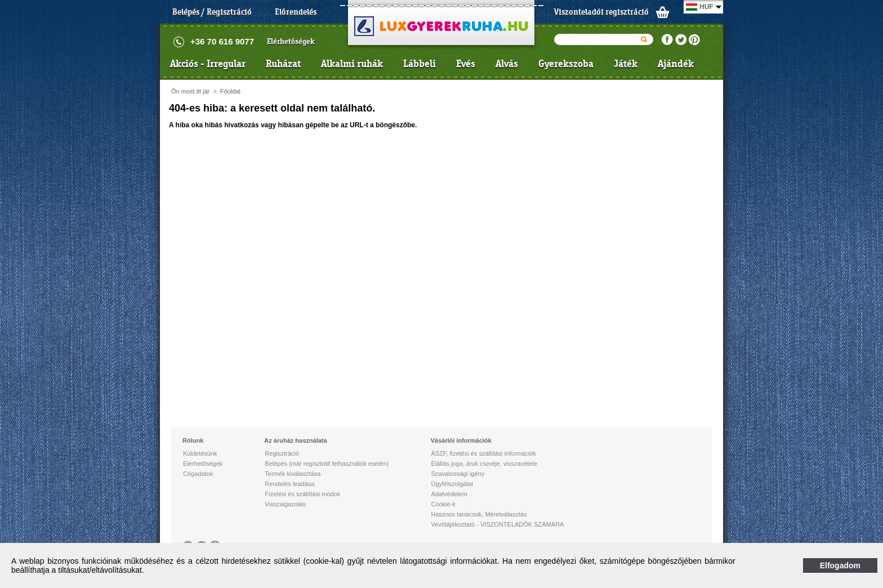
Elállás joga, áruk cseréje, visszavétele (484, 464)
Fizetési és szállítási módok (302, 494)
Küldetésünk (200, 453)
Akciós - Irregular (208, 64)
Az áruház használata (295, 440)
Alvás (507, 64)
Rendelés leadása (289, 484)
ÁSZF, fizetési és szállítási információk (483, 453)
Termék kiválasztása (293, 474)
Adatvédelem (449, 494)
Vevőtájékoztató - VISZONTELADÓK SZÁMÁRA (497, 524)
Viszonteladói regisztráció (601, 12)
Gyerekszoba (566, 64)
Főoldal (230, 91)
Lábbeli (420, 64)
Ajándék (676, 64)
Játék (626, 64)
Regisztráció (282, 453)
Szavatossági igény (458, 474)
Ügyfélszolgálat (452, 484)
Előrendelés (296, 12)
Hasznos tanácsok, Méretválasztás (479, 514)
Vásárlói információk (461, 440)
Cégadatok (198, 474)
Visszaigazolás (285, 504)
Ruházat (283, 64)
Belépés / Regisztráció (212, 12)
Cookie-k (443, 504)
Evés (466, 64)
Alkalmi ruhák (352, 64)
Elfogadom (840, 565)
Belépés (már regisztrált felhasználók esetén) (327, 464)
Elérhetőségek (291, 41)
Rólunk (193, 440)
